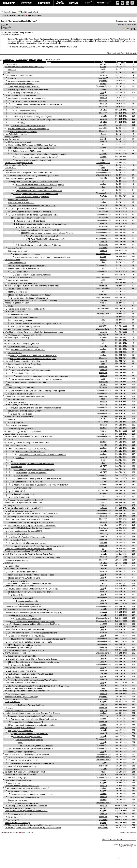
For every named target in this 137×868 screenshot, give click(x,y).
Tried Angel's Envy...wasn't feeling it (19, 647)
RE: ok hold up (13, 566)
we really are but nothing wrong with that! (24, 344)
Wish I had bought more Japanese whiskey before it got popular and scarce (34, 332)
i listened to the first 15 (21, 665)
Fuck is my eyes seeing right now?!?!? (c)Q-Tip (23, 551)
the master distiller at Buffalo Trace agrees (24, 81)
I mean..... (20, 458)
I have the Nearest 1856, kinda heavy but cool (28, 543)
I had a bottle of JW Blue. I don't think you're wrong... (31, 370)
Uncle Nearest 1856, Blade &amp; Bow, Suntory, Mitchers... (28, 528)
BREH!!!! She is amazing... (23, 616)
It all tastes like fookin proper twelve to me (29, 218)
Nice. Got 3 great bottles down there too (23, 572)
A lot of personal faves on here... (20, 367)
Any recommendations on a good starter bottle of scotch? (27, 788)
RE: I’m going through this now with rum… (24, 87)
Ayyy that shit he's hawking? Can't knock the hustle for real (36, 182)
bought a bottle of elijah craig (16, 434)
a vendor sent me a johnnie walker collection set (23, 503)
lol (9, 73)
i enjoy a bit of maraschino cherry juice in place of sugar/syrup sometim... (41, 154)
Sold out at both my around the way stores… (28, 636)
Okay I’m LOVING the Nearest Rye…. (19, 780)
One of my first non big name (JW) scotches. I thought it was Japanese (38, 391)
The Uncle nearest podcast (15, 653)
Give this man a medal (19, 425)
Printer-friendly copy (11, 12)
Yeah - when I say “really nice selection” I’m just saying (34, 470)
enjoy (23, 123)
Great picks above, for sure (30, 604)
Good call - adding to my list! (24, 494)
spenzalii (103, 75)
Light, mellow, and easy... (20, 534)
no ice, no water (11, 64)
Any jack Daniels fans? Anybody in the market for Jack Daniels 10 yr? (32, 513)
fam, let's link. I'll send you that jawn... (28, 737)
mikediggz (103, 286)
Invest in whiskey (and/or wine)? (17, 823)
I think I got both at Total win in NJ (24, 209)
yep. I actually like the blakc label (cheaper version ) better (30, 642)
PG (103, 583)
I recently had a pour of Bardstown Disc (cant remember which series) (35, 408)
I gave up (8, 170)
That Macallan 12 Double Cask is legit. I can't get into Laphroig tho (36, 379)
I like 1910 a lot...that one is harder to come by (28, 101)
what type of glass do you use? (17, 303)
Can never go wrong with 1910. (20, 814)
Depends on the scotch (17, 402)
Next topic (132, 21)
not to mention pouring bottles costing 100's (36, 188)
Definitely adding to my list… (24, 429)
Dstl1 (3, 25)
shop (87, 3)
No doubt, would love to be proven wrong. (34, 227)
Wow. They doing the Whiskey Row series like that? (33, 523)
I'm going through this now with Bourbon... (21, 95)
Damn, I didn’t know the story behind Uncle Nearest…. (26, 629)
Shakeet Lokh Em (103, 163)
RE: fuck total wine (21, 476)
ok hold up (9, 563)
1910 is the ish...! (14, 817)
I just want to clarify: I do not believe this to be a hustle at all (39, 191)
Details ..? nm (13, 439)
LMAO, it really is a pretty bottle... (23, 752)
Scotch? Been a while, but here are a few (24, 797)
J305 (103, 72)
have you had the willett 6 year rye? (29, 740)
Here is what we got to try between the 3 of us (25, 757)
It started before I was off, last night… (22, 656)
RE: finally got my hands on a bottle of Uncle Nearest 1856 (30, 674)
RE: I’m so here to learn (17, 263)
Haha (10, 341)
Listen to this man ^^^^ (19, 560)
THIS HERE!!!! (13, 78)
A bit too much (10, 168)
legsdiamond (103, 699)
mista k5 (103, 137)
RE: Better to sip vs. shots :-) (19, 314)
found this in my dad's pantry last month (20, 808)
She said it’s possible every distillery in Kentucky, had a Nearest (32, 659)
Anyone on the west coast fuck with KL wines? (26, 500)
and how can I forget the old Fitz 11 (24, 760)
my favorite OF (13, 820)
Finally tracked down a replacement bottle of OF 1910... (26, 811)
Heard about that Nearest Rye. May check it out (26, 705)
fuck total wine (16, 467)
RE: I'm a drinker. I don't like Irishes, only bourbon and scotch (34, 215)
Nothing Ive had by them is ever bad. (27, 254)
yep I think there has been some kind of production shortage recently (39, 639)
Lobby (3, 15)
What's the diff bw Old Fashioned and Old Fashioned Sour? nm (32, 145)
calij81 (103, 69)
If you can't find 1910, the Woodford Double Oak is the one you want (34, 557)
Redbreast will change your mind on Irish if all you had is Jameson (41, 224)
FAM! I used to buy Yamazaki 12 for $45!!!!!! (25, 335)
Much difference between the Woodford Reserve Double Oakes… (30, 554)
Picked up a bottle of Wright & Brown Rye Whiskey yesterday (28, 549)
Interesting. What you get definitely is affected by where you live (38, 104)
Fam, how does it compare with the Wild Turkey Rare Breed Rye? (33, 589)
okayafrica (26, 3)
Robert (103, 134)
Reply (123, 53)
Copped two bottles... (13, 627)
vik (103, 145)
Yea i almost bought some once (25, 330)
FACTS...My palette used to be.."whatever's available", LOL (33, 359)
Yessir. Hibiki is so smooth (18, 280)
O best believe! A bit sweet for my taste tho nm (33, 275)
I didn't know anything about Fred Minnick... (21, 683)
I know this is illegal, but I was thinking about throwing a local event (33, 176)
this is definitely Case (16, 399)
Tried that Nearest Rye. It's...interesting (20, 728)
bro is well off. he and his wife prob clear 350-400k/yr (30, 295)
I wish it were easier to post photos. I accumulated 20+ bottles (29, 173)
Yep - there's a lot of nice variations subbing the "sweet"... (37, 157)
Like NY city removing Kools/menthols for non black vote (32, 464)
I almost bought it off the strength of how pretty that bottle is (31, 749)
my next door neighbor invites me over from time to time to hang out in (32, 286)
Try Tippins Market (18, 491)
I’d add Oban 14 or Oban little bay (26, 803)
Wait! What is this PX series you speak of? (42, 236)
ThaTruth (103, 178)
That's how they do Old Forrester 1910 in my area (30, 520)
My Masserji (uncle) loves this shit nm (25, 269)
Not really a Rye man (16, 422)
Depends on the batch (19, 251)
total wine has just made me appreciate (31, 473)
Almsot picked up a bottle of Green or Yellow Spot (24, 508)
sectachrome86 (103, 308)
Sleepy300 (103, 95)
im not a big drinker (12, 137)
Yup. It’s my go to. (12, 139)
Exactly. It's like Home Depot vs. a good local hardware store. (39, 479)
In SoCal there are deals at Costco (21, 394)
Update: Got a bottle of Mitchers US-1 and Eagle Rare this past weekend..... (37, 546)
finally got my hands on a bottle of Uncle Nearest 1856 (26, 668)
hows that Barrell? (15, 248)
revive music (73, 3)
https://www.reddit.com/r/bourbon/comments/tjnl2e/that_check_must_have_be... (38, 686)
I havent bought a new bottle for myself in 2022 (23, 607)
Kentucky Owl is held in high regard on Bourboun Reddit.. (33, 763)
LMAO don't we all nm (19, 292)
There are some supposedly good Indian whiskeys (27, 266)
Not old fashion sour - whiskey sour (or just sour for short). (32, 148)
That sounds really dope (17, 778)
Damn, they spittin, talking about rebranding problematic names (34, 662)
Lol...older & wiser (15, 353)
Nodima (103, 67)
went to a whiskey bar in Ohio (16, 699)
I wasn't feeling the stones (23, 320)
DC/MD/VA (35, 242)
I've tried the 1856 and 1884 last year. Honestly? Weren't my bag (33, 680)
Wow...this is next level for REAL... (21, 203)
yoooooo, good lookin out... (28, 601)
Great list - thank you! (18, 800)
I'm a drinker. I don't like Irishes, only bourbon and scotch (29, 212)
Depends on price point (24, 598)
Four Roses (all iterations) (26, 110)
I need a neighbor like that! (18, 289)
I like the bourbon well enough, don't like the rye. (26, 650)
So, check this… (19, 595)
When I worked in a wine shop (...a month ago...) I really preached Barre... (43, 257)
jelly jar (10, 306)
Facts (18, 107)
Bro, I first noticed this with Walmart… (30, 452)
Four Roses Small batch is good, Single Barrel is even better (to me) (47, 120)
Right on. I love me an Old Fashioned (27, 151)
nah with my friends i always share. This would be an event (36, 194)
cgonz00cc (103, 81)
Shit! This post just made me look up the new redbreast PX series (48, 233)
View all (32, 60)
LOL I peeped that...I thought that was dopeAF (26, 722)
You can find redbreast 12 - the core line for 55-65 (40, 230)
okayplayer (9, 3)
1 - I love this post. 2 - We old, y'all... (19, 338)
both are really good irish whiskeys (21, 511)
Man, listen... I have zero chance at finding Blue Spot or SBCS (32, 206)
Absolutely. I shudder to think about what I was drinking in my (34, 356)
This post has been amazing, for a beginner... (36, 117)
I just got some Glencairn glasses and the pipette (26, 309)
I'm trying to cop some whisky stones (24, 317)
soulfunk (103, 84)
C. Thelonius (103, 422)
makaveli (103, 508)
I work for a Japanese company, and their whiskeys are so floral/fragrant (32, 624)
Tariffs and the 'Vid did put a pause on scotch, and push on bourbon (42, 376)
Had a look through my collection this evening (22, 361)
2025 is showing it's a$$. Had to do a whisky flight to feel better (29, 825)
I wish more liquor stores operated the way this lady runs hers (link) (36, 613)
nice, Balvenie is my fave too (16, 134)
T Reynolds (103, 211)
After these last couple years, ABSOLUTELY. (28, 350)
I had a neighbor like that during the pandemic (30, 298)
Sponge (103, 823)
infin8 (103, 460)
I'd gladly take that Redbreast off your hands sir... (29, 734)
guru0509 (103, 612)
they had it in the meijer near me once (22, 677)
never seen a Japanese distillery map (22, 766)
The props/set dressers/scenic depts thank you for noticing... (31, 716)
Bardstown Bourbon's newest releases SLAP (22, 786)
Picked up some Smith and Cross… (26, 93)
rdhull (39, 60)
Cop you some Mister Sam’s (16, 165)
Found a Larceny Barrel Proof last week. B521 (23, 405)
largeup (60, 3)
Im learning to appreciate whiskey (15, 60)
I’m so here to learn (12, 260)
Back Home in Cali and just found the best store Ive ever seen (29, 436)
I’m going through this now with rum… (19, 84)
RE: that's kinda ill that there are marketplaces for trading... (33, 622)
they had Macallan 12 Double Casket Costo (24, 364)
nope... (21, 743)
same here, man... (15, 783)
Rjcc (102, 677)
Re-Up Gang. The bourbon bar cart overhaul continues (26, 806)
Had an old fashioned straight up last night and (33, 160)
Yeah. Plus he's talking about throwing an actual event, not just (40, 185)
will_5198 (103, 64)
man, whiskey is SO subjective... (20, 731)
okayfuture (44, 3)
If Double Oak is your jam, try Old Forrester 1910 (26, 98)
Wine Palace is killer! (24, 488)
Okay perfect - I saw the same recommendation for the (32, 794)
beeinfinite (103, 396)
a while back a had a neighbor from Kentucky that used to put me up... (32, 300)
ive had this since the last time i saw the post (28, 126)
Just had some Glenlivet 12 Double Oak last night (27, 382)
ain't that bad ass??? (18, 769)
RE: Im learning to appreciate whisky (19, 163)
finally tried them (14, 506)
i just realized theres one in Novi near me (26, 482)
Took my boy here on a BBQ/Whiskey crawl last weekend (27, 754)
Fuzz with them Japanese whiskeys (18, 277)
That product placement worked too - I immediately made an (34, 719)
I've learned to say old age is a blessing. (23, 347)
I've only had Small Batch (28, 114)
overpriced (12, 419)
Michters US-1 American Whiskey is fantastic (28, 537)
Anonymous (103, 165)
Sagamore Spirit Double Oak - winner (19, 586)
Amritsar (103, 260)
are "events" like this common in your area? (32, 197)
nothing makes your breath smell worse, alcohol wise (25, 396)
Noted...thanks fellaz (19, 540)
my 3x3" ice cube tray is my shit (28, 327)
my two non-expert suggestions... (20, 791)
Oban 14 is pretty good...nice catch (21, 388)
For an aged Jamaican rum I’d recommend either (29, 90)
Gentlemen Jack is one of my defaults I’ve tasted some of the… (32, 526)
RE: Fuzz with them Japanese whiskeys (23, 283)
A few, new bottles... (13, 702)
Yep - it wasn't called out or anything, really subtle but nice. (33, 725)
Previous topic (122, 21)
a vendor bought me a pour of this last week (25, 432)
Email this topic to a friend (29, 12)
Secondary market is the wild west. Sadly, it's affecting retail (31, 517)
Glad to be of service (21, 581)
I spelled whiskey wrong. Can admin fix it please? (24, 688)
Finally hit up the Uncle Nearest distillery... (21, 774)
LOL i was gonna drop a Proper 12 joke (31, 221)
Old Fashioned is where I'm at (19, 142)
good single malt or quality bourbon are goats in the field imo (28, 583)
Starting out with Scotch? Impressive (19, 75)
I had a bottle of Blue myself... (25, 373)
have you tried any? (20, 272)
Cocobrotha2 (103, 170)
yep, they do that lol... (19, 446)
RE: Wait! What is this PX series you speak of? (46, 239)
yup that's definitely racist (20, 497)
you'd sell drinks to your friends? (23, 179)
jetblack (103, 139)
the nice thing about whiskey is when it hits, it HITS (24, 67)
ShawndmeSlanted (103, 86)
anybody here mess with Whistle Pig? (19, 416)
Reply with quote (131, 53)
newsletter (103, 3)
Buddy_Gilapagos (103, 277)
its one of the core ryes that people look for (37, 746)
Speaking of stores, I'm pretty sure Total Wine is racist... (29, 443)
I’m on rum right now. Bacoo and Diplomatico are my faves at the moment (33, 828)
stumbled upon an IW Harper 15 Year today (21, 697)
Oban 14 (8, 385)
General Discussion (17, 15)
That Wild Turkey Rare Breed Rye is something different (32, 592)
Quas (103, 283)
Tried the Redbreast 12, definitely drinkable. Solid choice (40, 245)
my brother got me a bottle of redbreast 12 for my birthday (27, 691)
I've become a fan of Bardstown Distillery (26, 411)
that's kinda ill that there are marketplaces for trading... (29, 610)
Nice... (10, 708)
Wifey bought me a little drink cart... (18, 568)
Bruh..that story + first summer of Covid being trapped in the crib (32, 633)
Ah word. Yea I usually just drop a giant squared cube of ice (38, 324)
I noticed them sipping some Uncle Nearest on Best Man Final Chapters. (33, 713)
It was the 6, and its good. (23, 414)
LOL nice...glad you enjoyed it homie (22, 671)
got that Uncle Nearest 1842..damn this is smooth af (25, 772)
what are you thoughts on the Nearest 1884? (25, 531)
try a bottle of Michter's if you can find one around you (28, 129)
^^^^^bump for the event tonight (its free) (26, 645)
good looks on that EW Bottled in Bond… (26, 578)
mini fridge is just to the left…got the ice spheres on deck (32, 575)
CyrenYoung (103, 528)
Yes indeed (12, 70)
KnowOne (102, 78)
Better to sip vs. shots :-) (14, 311)
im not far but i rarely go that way (28, 619)
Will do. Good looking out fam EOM (24, 132)
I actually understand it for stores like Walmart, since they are (42, 455)
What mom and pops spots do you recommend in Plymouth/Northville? (41, 485)
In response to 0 (15, 35)
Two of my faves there (16, 694)
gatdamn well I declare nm (18, 200)
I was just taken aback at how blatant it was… (31, 449)
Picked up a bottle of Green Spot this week (21, 711)
